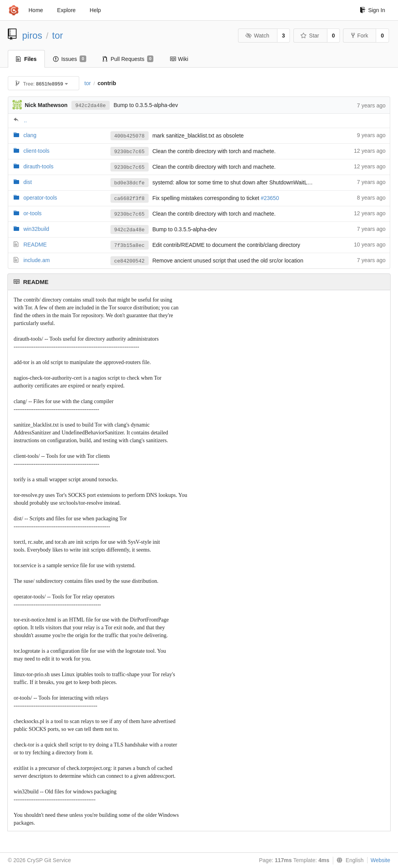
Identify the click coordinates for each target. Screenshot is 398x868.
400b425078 (130, 136)
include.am (37, 260)
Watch (257, 36)
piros (32, 35)
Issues (70, 59)
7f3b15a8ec (130, 246)
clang (30, 135)
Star (310, 36)
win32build (36, 229)
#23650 (270, 198)
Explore (66, 10)
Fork (360, 36)
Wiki (179, 59)
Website (380, 860)
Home (36, 10)
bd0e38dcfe (130, 183)
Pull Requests (128, 59)
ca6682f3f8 (130, 199)
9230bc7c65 (130, 152)
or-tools (33, 213)
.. (25, 120)
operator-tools (40, 198)
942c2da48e (91, 106)
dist (28, 182)
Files (26, 59)
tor (58, 35)
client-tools (36, 151)
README (35, 245)
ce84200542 (130, 261)
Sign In (372, 10)
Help (95, 10)
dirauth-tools (38, 166)
